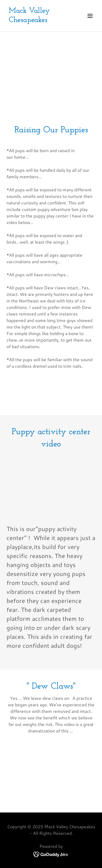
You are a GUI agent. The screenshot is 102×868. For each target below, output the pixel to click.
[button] (90, 16)
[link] (38, 20)
